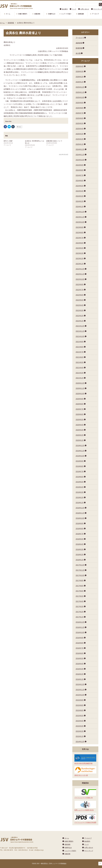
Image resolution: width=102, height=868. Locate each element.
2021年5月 (80, 362)
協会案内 (65, 9)
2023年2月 (80, 259)
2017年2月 (80, 612)
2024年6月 (80, 181)
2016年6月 (80, 653)
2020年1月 (80, 440)
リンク (74, 9)
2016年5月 (80, 658)
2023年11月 (80, 217)
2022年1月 (80, 321)
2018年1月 (80, 560)
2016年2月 (80, 674)
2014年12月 (80, 742)
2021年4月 (80, 368)
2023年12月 (80, 212)
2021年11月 (80, 331)
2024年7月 (80, 175)
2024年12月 (80, 149)
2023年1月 (80, 264)
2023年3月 (80, 253)
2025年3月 (80, 134)
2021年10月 (80, 336)
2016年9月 (80, 638)
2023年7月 (80, 238)
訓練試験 (80, 14)
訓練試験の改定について (54, 141)
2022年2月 (80, 316)
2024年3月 (80, 196)
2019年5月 (80, 482)
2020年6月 (80, 414)
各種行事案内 (22, 14)
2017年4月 (80, 601)
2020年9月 (80, 399)
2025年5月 (80, 123)
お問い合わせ (85, 9)
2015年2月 (80, 731)
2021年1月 (80, 378)
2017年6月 (80, 591)
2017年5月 (80, 596)
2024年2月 (80, 201)
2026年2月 (80, 77)
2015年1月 (80, 736)
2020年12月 (80, 383)
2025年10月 (80, 97)
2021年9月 (80, 342)
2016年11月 (80, 627)
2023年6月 (80, 243)
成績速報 (36, 14)
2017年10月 (80, 575)
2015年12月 (80, 684)
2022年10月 (80, 279)
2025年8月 (80, 108)
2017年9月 (80, 581)
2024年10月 (80, 160)
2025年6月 (80, 118)
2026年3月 (80, 72)
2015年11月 (80, 690)
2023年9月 (80, 227)
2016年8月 (80, 643)
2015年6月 (80, 710)
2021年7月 (80, 352)
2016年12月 (80, 622)
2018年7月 (80, 534)
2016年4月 (80, 664)
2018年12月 (80, 508)
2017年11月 (80, 570)
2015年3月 (80, 726)
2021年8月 (80, 347)
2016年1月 (80, 679)
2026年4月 (80, 66)
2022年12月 (80, 269)
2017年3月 (80, 607)
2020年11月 (80, 388)
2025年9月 (80, 103)
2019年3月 (80, 492)
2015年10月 (80, 695)
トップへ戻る (100, 864)
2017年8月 (80, 586)
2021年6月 (80, 357)
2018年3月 (80, 549)
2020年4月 (80, 425)
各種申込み (51, 14)
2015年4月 (80, 721)
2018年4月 (80, 544)
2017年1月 (80, 617)
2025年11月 (80, 92)
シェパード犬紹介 (65, 14)
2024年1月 (80, 207)
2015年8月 (80, 705)
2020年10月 (80, 394)
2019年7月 (80, 472)
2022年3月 (80, 310)
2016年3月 (80, 669)
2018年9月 (80, 524)
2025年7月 (80, 113)
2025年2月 (80, 139)
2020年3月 (80, 430)
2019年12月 (80, 446)
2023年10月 (80, 222)
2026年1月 (80, 82)
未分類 (78, 53)
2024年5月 (80, 186)
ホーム (7, 14)
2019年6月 (80, 477)
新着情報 (11, 23)
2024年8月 (80, 170)
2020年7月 (80, 409)
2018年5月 (80, 539)
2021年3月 (80, 373)
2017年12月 (80, 565)
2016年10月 (80, 633)
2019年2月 (80, 498)
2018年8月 (80, 529)
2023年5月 (80, 248)
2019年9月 (80, 461)
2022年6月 (80, 295)
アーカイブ (95, 14)
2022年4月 (80, 305)
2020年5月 (80, 420)
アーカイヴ (80, 38)
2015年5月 (80, 716)
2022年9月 (80, 285)
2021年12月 (80, 326)
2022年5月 (80, 300)
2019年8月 (80, 466)
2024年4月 (80, 191)
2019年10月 (80, 456)
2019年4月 (80, 487)
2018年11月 (80, 513)
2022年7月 (80, 290)
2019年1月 (80, 503)
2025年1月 (80, 144)
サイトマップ (98, 9)
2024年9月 (80, 165)
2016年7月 (80, 648)
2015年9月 (80, 700)
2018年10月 (80, 518)
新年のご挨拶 (8, 141)
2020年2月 (80, 435)
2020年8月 (80, 404)
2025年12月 (80, 87)
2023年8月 (80, 233)
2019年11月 (80, 451)
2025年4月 (80, 129)
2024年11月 (80, 155)
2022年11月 (80, 274)
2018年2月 (80, 555)
